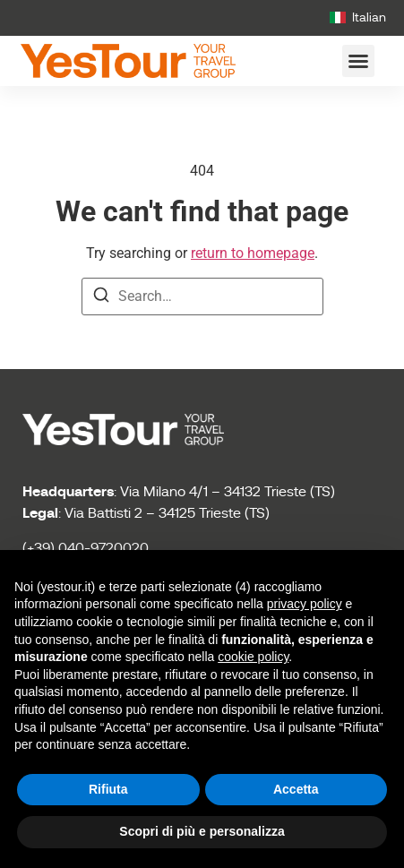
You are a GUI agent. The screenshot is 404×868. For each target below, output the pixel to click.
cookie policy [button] (253, 657)
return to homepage (253, 253)
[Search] (101, 298)
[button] (358, 61)
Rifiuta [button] (108, 789)
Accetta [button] (296, 789)
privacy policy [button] (305, 604)
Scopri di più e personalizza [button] (202, 831)
